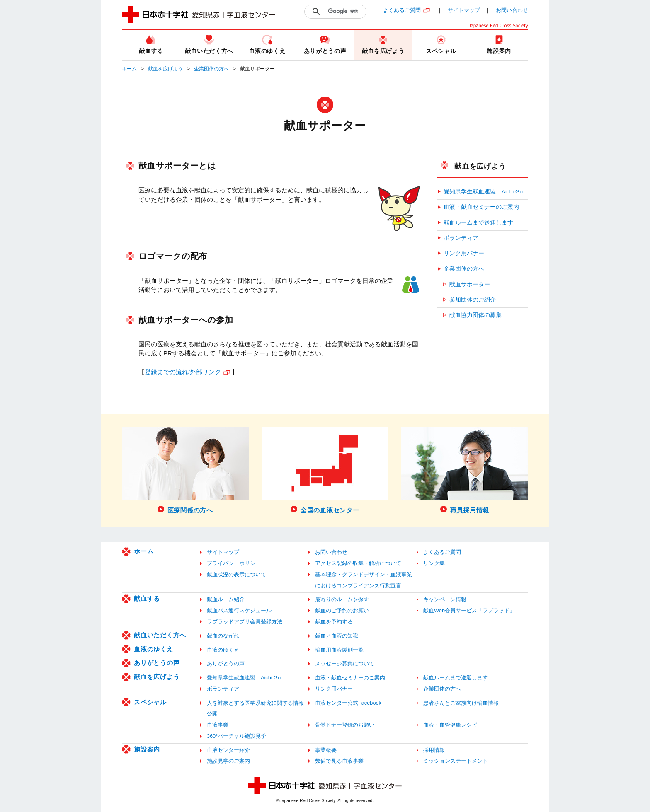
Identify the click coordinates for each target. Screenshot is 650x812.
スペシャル (150, 702)
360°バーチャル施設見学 (236, 736)
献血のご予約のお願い (342, 610)
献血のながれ (223, 636)
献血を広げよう (165, 69)
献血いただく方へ (160, 635)
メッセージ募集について (345, 663)
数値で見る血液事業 (339, 761)
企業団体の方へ (211, 69)
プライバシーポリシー (234, 563)
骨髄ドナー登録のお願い (345, 725)
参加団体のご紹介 (473, 300)
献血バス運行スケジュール (239, 610)
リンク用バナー (464, 253)
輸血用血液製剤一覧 (339, 650)
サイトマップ (464, 10)
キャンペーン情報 (445, 599)
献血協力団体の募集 (475, 315)
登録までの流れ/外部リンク (183, 372)
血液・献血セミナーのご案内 (481, 207)
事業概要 (326, 750)
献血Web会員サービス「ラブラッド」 (469, 610)
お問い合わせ (512, 10)
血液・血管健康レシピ (450, 725)
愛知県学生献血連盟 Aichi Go (483, 192)
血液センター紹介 (228, 750)
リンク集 (434, 563)
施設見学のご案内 (228, 761)
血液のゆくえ (154, 649)
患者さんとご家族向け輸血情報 (461, 703)
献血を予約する (334, 622)
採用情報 (434, 750)
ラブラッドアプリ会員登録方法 (245, 622)
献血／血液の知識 (337, 636)
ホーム (129, 69)
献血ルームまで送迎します (478, 223)
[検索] (345, 12)
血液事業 (218, 725)
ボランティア (461, 238)
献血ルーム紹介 (226, 599)
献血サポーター (470, 284)
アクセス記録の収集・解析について (358, 563)
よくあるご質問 (402, 10)
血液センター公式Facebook (348, 703)
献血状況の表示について (236, 574)
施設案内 (147, 749)
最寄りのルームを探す (342, 599)
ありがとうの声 (157, 663)
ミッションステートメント (456, 761)
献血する (147, 598)
